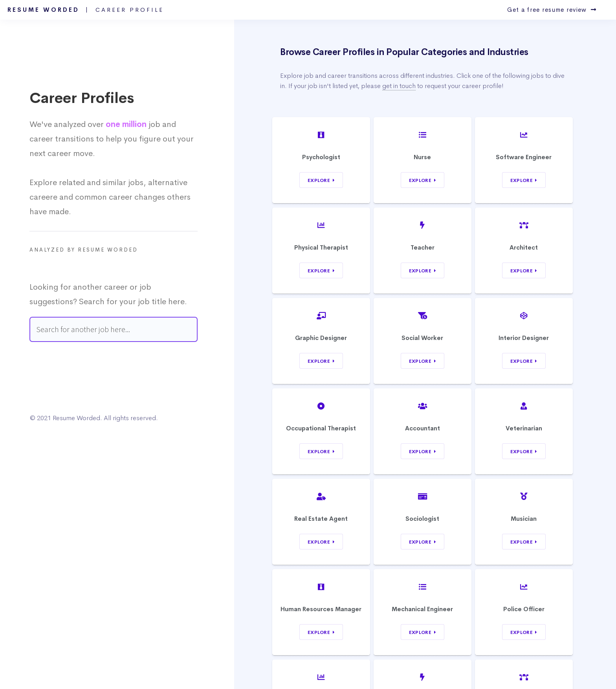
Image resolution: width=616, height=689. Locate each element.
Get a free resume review (552, 10)
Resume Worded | (86, 10)
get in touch (399, 86)
